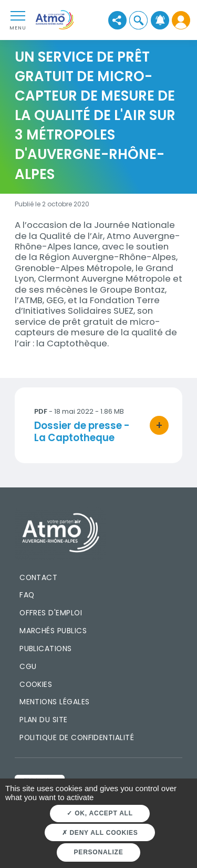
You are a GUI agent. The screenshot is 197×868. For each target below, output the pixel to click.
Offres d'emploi (51, 613)
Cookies (36, 684)
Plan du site (44, 720)
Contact (38, 577)
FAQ (27, 595)
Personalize (99, 852)
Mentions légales (54, 702)
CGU (28, 666)
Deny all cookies (100, 833)
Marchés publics (53, 631)
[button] (138, 20)
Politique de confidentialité (77, 737)
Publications (46, 648)
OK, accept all (100, 813)
